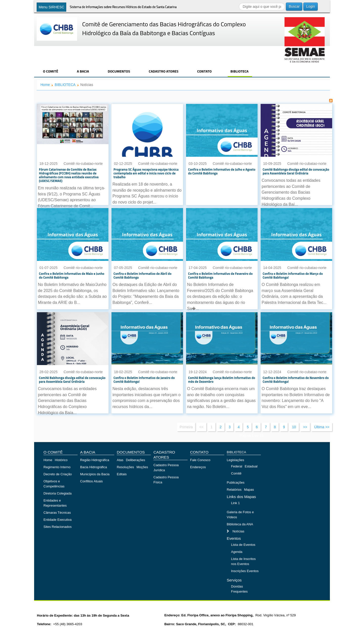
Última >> (322, 427)
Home (45, 85)
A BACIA (83, 71)
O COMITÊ (51, 71)
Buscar (294, 6)
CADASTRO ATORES (164, 71)
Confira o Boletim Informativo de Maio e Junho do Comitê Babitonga (72, 275)
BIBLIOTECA (239, 71)
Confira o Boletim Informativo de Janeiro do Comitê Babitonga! (144, 380)
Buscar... (239, 3)
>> (305, 427)
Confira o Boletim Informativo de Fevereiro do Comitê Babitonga (220, 275)
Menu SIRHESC (51, 7)
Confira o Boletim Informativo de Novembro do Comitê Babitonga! (296, 380)
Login (310, 6)
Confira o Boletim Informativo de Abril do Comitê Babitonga (142, 275)
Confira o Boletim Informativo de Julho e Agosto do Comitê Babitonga (222, 171)
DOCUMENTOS (119, 71)
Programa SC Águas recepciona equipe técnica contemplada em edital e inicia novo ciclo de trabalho (146, 173)
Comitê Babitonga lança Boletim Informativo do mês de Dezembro (222, 380)
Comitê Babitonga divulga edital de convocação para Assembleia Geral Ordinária (296, 171)
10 (294, 427)
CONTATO (204, 71)
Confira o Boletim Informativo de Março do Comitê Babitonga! (293, 275)
